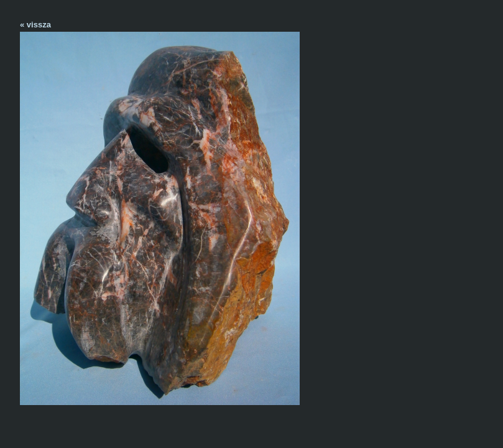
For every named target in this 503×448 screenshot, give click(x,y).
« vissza (35, 25)
